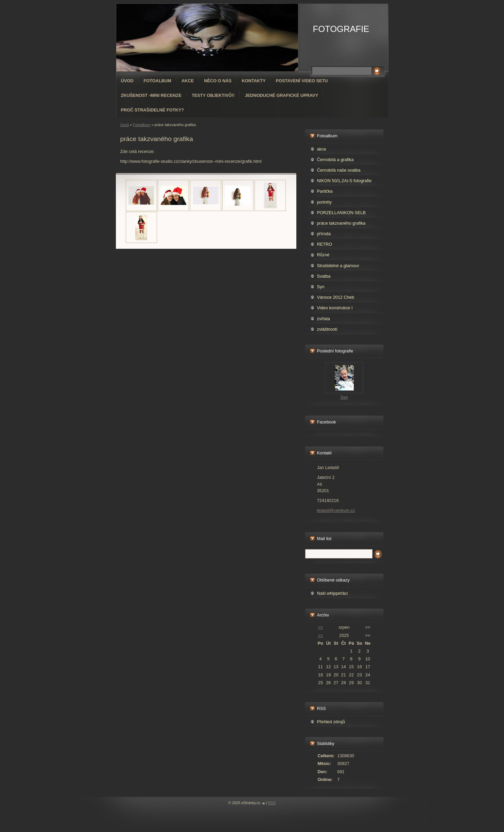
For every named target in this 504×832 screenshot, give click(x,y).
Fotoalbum (157, 81)
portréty (324, 202)
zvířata (324, 319)
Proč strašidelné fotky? (153, 110)
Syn (321, 287)
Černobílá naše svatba (339, 170)
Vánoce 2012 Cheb (336, 297)
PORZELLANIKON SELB (342, 213)
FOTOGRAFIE (341, 29)
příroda (324, 234)
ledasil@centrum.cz (336, 510)
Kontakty (254, 81)
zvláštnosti (327, 329)
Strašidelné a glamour (338, 266)
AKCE (188, 81)
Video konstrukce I (335, 308)
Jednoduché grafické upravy (281, 95)
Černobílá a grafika (335, 160)
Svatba (324, 276)
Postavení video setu (302, 81)
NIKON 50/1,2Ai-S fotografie (344, 181)
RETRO (325, 244)
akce (322, 149)
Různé (323, 255)
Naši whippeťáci (333, 593)
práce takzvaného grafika (341, 223)
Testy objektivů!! (213, 95)
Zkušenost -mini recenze (151, 95)
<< (320, 627)
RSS (272, 803)
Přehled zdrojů (331, 722)
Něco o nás (218, 81)
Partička (325, 191)
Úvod (127, 81)
